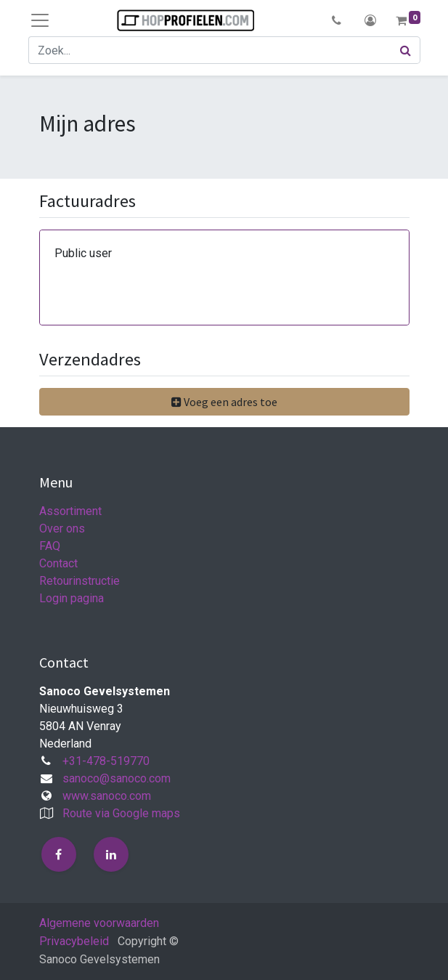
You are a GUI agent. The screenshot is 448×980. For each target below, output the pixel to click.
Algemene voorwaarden (99, 923)
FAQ (50, 546)
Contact (58, 563)
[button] (337, 20)
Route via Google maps (121, 813)
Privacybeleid (74, 941)
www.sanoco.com (107, 796)
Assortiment (70, 511)
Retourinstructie (80, 581)
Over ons (62, 529)
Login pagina (72, 598)
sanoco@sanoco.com (117, 778)
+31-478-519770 (106, 761)
